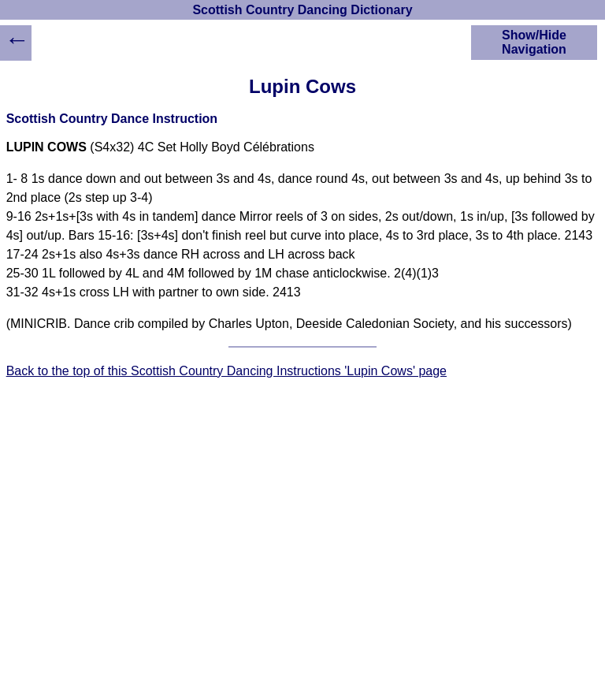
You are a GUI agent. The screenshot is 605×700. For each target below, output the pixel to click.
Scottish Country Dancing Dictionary (302, 10)
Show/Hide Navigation (534, 42)
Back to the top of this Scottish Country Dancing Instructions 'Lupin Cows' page (226, 371)
